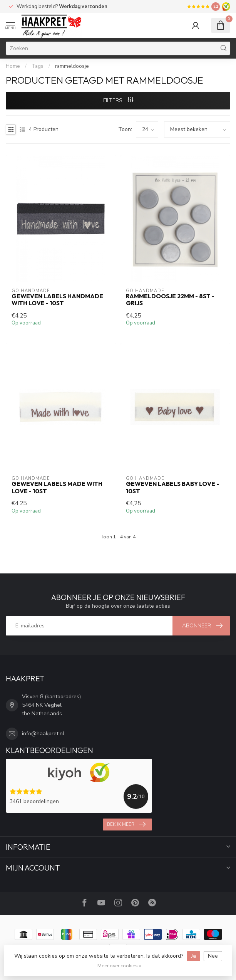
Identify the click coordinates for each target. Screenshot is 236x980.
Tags (38, 66)
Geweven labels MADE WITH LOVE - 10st (57, 487)
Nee (213, 956)
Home (13, 66)
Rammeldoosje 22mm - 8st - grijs (170, 300)
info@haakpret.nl (43, 734)
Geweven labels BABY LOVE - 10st (172, 487)
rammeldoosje (72, 66)
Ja (193, 956)
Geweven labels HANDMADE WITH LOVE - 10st (57, 300)
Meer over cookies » (119, 966)
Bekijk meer (126, 824)
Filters (118, 100)
